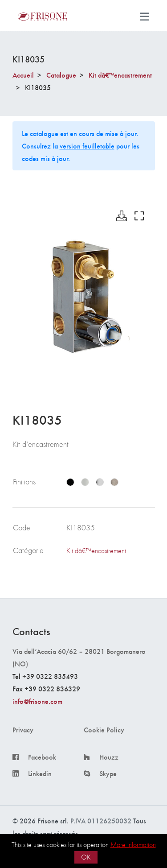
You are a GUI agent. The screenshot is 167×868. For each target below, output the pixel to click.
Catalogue (61, 75)
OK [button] (86, 857)
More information (133, 845)
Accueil (23, 75)
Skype (108, 773)
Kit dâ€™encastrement (120, 75)
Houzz (109, 757)
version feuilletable (87, 146)
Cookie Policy (104, 730)
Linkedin (40, 773)
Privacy (23, 730)
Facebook (42, 757)
